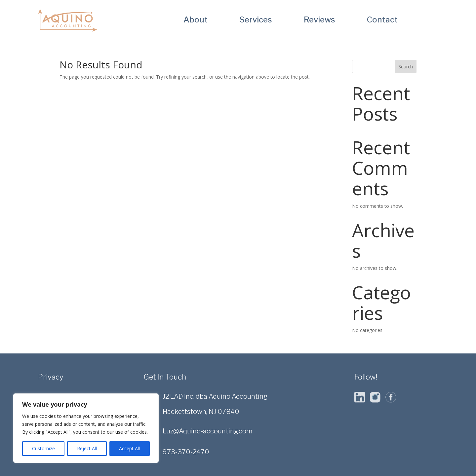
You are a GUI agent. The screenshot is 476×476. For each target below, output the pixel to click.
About (196, 21)
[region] (86, 428)
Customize (43, 448)
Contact (382, 21)
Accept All (129, 448)
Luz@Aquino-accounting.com (208, 431)
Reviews (319, 21)
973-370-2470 (186, 452)
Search (406, 67)
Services (256, 21)
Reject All (87, 448)
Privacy (51, 377)
